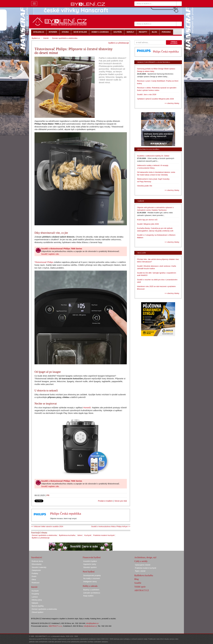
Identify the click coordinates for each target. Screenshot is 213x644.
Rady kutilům (88, 596)
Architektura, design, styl (145, 557)
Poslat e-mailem (105, 501)
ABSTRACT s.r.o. (55, 626)
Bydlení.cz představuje (41, 538)
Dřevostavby (37, 564)
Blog (136, 579)
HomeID (87, 408)
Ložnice (35, 597)
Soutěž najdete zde (50, 254)
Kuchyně (88, 535)
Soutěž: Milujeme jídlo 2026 (148, 224)
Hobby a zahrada (90, 586)
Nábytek (35, 603)
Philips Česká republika (66, 514)
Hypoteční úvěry (90, 564)
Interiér (46, 38)
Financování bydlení (92, 557)
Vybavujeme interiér (143, 565)
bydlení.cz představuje (119, 43)
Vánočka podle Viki (145, 186)
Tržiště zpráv (140, 587)
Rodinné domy (37, 561)
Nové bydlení (89, 572)
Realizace (36, 583)
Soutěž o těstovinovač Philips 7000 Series (62, 249)
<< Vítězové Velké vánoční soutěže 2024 (47, 526)
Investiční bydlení (90, 561)
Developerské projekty (92, 575)
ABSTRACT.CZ (142, 590)
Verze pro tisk (121, 501)
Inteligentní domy (90, 582)
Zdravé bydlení (37, 612)
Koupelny (35, 594)
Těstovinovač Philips (44, 262)
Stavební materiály (39, 567)
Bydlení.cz (36, 38)
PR (48, 495)
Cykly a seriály (141, 561)
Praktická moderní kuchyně (104, 535)
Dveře (34, 576)
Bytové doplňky (38, 606)
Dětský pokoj (37, 600)
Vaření (80, 535)
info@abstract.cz (90, 626)
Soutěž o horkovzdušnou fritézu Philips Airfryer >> (111, 526)
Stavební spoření (90, 567)
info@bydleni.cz (92, 623)
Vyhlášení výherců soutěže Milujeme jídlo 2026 (155, 99)
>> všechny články (172, 103)
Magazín (142, 253)
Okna (34, 580)
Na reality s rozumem (92, 578)
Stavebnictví (37, 557)
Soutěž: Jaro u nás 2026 (147, 94)
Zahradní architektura (92, 593)
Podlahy (35, 573)
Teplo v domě (140, 571)
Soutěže (138, 583)
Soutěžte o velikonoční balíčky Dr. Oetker (153, 156)
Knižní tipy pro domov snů (147, 220)
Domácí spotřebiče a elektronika (44, 535)
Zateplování (36, 570)
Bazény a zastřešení (91, 590)
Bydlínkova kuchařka (67, 535)
